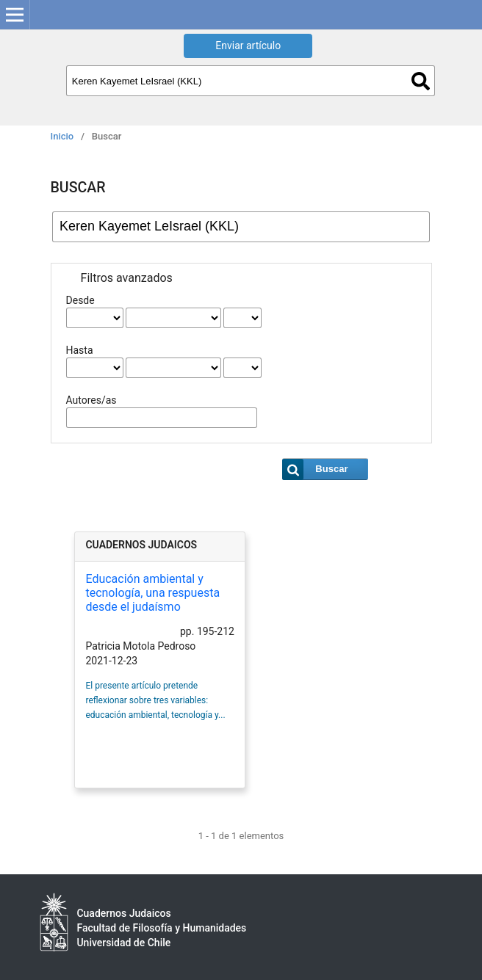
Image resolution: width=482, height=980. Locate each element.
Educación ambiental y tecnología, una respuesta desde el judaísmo (152, 593)
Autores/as (91, 400)
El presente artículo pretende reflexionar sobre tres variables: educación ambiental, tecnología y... (155, 700)
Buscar (421, 81)
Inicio (62, 136)
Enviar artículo (248, 46)
